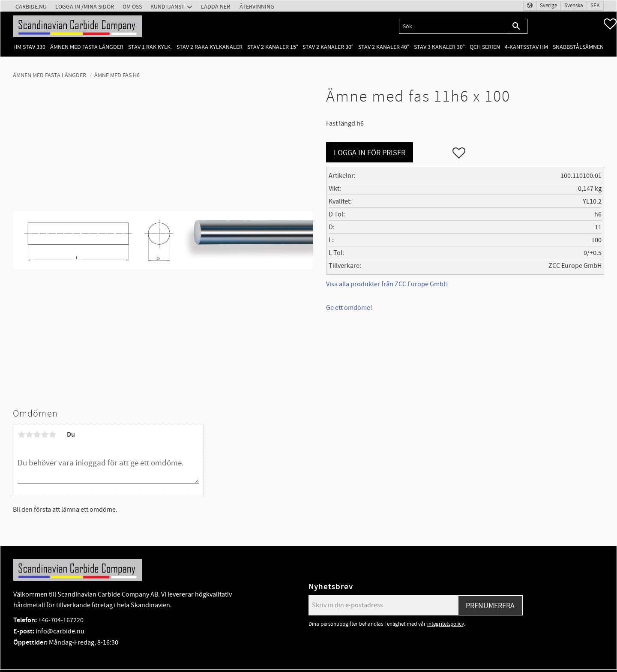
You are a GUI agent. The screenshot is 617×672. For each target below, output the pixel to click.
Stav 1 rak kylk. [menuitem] (150, 47)
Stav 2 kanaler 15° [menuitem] (273, 47)
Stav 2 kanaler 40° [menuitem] (384, 47)
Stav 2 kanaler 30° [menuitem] (328, 47)
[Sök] (517, 26)
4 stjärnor (45, 435)
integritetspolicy (446, 624)
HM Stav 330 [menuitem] (29, 47)
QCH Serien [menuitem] (485, 47)
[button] (610, 24)
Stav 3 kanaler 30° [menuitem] (439, 47)
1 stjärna (21, 435)
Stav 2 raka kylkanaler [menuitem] (210, 47)
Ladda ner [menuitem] (216, 7)
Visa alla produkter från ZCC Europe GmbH (387, 284)
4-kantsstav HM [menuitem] (526, 47)
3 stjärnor (37, 435)
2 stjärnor (29, 435)
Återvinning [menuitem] (257, 7)
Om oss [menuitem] (132, 7)
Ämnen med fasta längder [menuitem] (87, 47)
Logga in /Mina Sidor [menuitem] (85, 7)
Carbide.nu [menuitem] (31, 7)
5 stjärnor (52, 435)
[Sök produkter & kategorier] (452, 26)
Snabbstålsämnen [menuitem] (578, 47)
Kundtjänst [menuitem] (168, 7)
